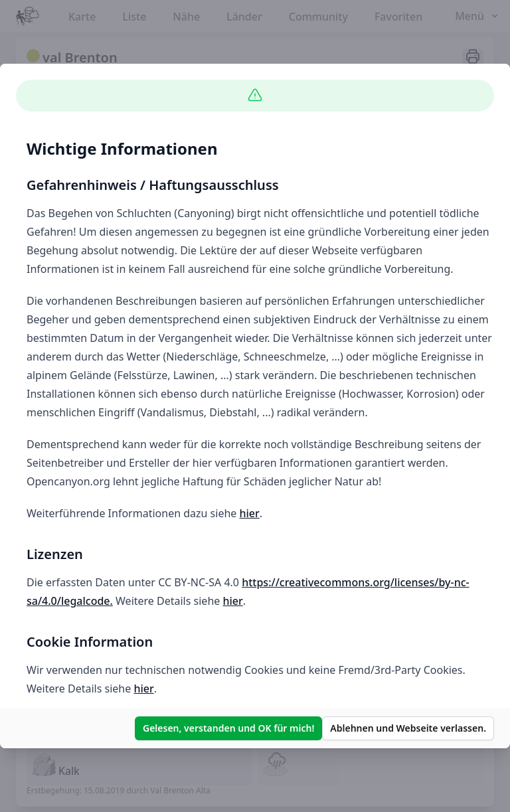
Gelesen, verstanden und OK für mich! (228, 728)
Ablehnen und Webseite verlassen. (408, 728)
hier (249, 513)
